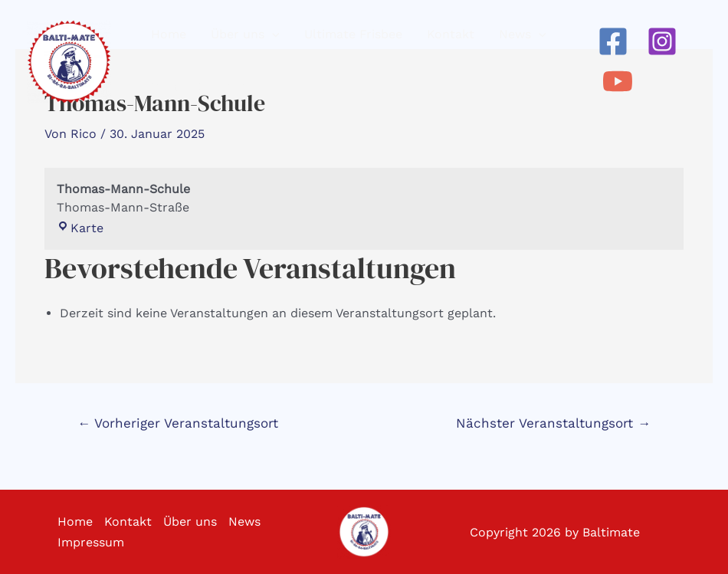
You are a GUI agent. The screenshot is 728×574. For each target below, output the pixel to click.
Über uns (190, 522)
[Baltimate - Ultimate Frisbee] (69, 62)
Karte (80, 228)
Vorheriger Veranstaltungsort (178, 423)
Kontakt (128, 522)
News (244, 522)
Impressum (91, 542)
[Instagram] (662, 41)
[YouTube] (618, 81)
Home (75, 522)
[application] (272, 34)
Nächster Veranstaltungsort (553, 423)
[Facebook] (613, 41)
